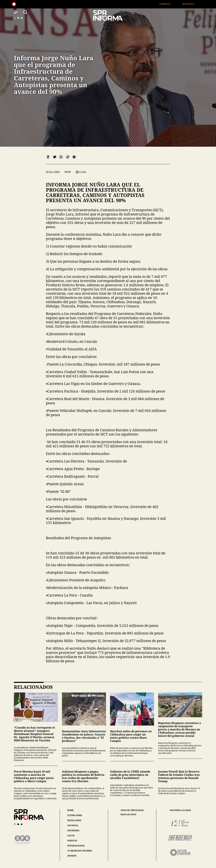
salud (71, 836)
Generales (172, 4)
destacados (74, 820)
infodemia (73, 830)
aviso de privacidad (132, 810)
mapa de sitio (128, 815)
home (71, 810)
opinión (72, 856)
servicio (72, 841)
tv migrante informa (80, 851)
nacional (73, 825)
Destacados (195, 4)
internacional (76, 846)
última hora (75, 815)
